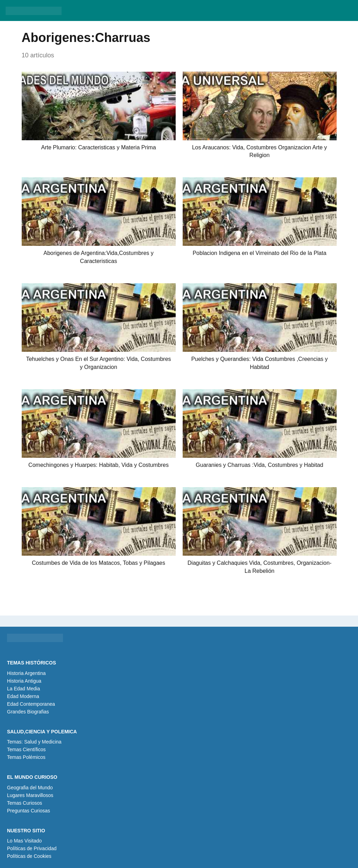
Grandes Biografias (28, 712)
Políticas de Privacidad (32, 848)
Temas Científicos (26, 749)
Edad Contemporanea (31, 704)
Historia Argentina (26, 673)
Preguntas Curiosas (29, 811)
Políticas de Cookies (29, 856)
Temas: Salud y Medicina (34, 742)
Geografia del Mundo (30, 788)
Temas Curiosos (24, 803)
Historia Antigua (24, 681)
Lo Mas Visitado (24, 841)
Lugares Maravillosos (30, 795)
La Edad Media (23, 689)
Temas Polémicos (26, 757)
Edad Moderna (23, 696)
